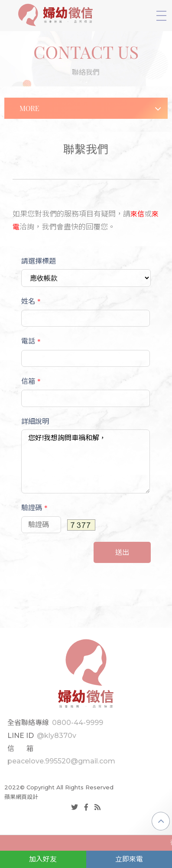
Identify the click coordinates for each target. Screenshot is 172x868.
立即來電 (129, 859)
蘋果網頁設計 (21, 797)
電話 (31, 341)
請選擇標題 (39, 261)
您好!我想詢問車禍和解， (86, 461)
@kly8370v (57, 736)
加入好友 (43, 859)
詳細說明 (35, 421)
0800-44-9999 (78, 723)
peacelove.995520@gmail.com (61, 761)
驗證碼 (34, 508)
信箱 (31, 382)
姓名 (31, 302)
